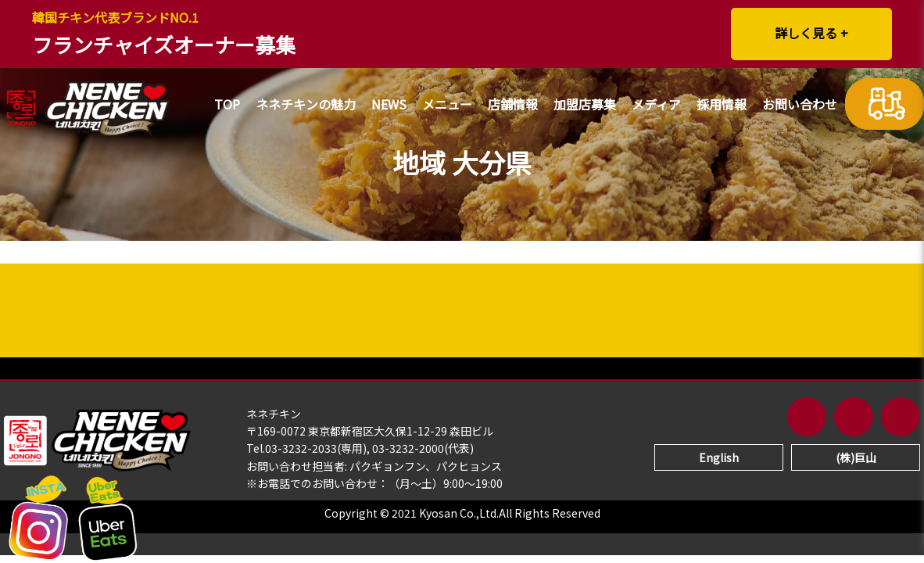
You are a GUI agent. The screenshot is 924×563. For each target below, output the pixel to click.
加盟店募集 (585, 106)
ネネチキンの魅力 (306, 106)
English (719, 457)
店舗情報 (513, 106)
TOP (227, 106)
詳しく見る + (811, 33)
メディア (656, 106)
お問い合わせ (800, 106)
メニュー (447, 106)
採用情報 (722, 106)
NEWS (389, 106)
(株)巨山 (856, 457)
